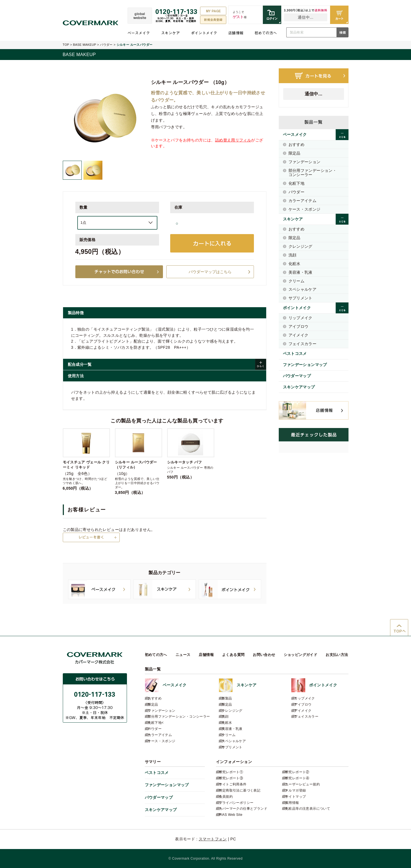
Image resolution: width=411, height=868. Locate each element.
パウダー (106, 45)
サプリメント (301, 298)
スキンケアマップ (299, 387)
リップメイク (301, 318)
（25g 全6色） (86, 459)
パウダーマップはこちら (210, 272)
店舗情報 (236, 33)
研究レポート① (231, 772)
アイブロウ (299, 326)
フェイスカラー (303, 344)
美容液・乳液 (301, 272)
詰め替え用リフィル (233, 140)
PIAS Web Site (231, 815)
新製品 (227, 698)
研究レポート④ (297, 778)
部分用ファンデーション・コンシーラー (313, 173)
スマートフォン (213, 839)
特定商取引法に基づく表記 (240, 790)
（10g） (139, 461)
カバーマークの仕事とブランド (243, 809)
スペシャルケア (303, 289)
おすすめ (297, 145)
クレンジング (301, 246)
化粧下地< (156, 723)
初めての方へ (266, 33)
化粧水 (295, 264)
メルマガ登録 (295, 790)
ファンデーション (305, 162)
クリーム (297, 281)
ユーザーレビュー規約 (302, 784)
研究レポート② (297, 772)
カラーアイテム (303, 201)
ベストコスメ (295, 354)
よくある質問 (233, 655)
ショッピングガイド (301, 655)
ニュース (183, 655)
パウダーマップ (297, 376)
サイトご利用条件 (233, 784)
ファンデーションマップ (305, 365)
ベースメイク (139, 33)
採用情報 (292, 803)
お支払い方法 (337, 655)
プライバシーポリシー (236, 803)
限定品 (295, 153)
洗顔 (293, 255)
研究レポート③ (231, 778)
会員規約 (226, 797)
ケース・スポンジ (305, 209)
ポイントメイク (204, 33)
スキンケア (170, 33)
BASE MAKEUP (85, 45)
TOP (66, 45)
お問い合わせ (264, 655)
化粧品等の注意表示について (308, 809)
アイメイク (299, 335)
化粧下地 (297, 183)
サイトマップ (295, 797)
